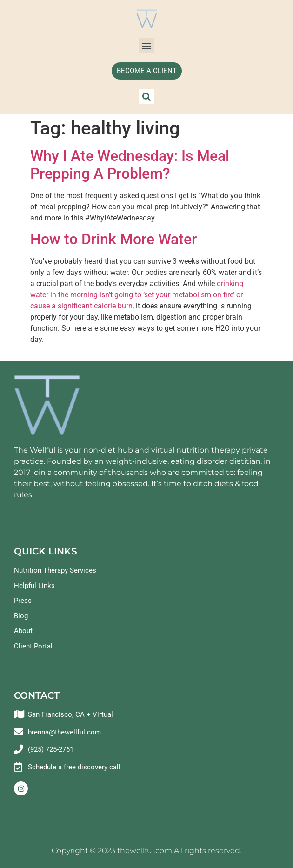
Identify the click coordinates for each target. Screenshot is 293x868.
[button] (147, 45)
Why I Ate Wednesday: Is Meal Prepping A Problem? (130, 165)
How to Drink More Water (113, 239)
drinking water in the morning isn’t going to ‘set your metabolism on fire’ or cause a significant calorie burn (137, 295)
